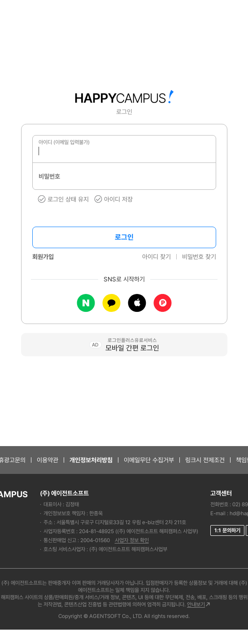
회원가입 (43, 257)
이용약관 (48, 460)
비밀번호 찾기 (199, 257)
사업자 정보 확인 (132, 540)
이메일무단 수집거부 (149, 460)
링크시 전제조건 (205, 460)
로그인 (124, 237)
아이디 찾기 (157, 257)
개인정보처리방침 (91, 460)
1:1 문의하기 (227, 530)
